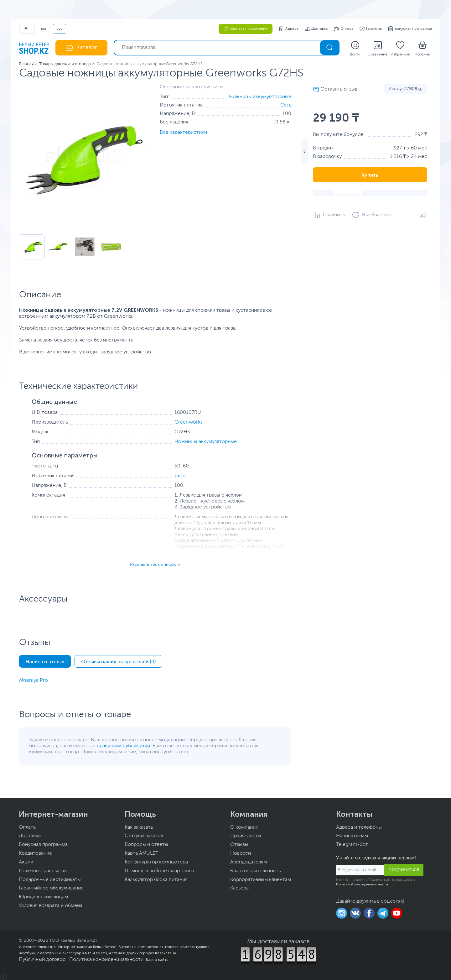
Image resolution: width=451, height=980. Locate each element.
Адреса (289, 29)
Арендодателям (249, 862)
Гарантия (371, 29)
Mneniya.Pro (34, 680)
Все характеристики (183, 133)
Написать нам (352, 836)
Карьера (239, 888)
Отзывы (239, 845)
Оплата (344, 29)
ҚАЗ (44, 29)
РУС (60, 29)
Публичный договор (42, 960)
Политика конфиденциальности (106, 960)
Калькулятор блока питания (156, 880)
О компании (244, 827)
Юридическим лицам (43, 897)
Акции (26, 862)
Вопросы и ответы (146, 845)
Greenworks (189, 422)
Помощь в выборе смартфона (159, 871)
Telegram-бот (352, 845)
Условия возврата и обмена (51, 906)
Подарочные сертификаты (50, 880)
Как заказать (139, 827)
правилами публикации (123, 746)
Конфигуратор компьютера (156, 862)
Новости (241, 853)
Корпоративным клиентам (261, 880)
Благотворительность (255, 871)
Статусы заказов (144, 836)
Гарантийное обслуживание (51, 888)
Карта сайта (157, 960)
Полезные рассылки (42, 871)
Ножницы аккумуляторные (260, 97)
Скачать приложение (246, 29)
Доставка (316, 29)
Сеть (286, 105)
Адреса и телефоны (359, 827)
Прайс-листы (246, 836)
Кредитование (35, 853)
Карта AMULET (142, 853)
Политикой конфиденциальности (362, 884)
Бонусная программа (410, 29)
